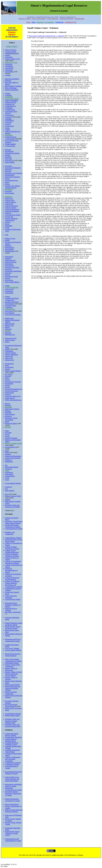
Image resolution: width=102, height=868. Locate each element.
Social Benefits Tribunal (13, 714)
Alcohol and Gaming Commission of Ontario (13, 526)
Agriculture (9, 57)
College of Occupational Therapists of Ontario (13, 562)
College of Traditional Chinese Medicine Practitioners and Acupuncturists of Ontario (14, 584)
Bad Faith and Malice (12, 79)
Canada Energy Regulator (13, 737)
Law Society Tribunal (12, 648)
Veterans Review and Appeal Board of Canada (13, 840)
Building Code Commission (10, 533)
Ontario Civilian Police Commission (13, 666)
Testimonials (59, 22)
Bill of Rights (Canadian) (13, 86)
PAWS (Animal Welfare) (13, 371)
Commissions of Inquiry (13, 763)
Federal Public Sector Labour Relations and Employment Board (12, 779)
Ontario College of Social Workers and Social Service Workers (13, 674)
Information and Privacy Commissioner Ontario (13, 640)
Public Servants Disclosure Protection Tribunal (14, 811)
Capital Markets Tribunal (13, 538)
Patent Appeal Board (12, 804)
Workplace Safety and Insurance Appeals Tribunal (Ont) (12, 721)
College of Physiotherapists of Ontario (11, 570)
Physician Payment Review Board (11, 706)
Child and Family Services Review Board (14, 540)
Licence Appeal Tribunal (13, 650)
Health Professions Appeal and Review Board (14, 624)
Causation (8, 95)
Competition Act (10, 106)
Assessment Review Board (14, 529)
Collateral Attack (11, 102)
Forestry (8, 222)
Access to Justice (11, 52)
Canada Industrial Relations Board (11, 740)
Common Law (10, 104)
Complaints (9, 108)
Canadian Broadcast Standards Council (12, 744)
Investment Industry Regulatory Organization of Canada (13, 793)
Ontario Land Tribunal (12, 685)
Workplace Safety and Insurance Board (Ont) (12, 725)
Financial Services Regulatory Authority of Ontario (13, 605)
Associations (9, 68)
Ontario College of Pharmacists (11, 669)
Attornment (9, 70)
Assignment (9, 66)
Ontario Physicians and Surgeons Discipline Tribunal (13, 688)
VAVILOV (9, 487)
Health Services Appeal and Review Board (13, 628)
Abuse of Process (11, 50)
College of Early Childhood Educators (12, 551)
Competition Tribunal (12, 764)
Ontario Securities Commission (11, 693)
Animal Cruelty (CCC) (13, 59)
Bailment (8, 81)
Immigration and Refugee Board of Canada (13, 785)
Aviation (8, 75)
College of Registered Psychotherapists (12, 579)
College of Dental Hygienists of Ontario (12, 548)
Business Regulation (12, 90)
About (33, 22)
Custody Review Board (13, 599)
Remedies (8, 413)
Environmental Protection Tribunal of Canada (13, 773)
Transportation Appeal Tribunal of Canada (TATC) (12, 833)
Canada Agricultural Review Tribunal (12, 735)
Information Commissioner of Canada (13, 789)
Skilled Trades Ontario (12, 715)
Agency (8, 55)
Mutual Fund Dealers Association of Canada (12, 800)
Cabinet (8, 93)
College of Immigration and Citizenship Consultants (13, 759)
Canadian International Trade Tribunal (12, 751)
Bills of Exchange (11, 88)
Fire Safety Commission (13, 612)
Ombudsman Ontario (12, 663)
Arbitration (9, 64)
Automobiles (9, 72)
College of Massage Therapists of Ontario (12, 555)
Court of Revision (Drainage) (11, 597)
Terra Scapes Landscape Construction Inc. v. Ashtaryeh (47, 36)
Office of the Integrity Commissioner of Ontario (13, 660)
